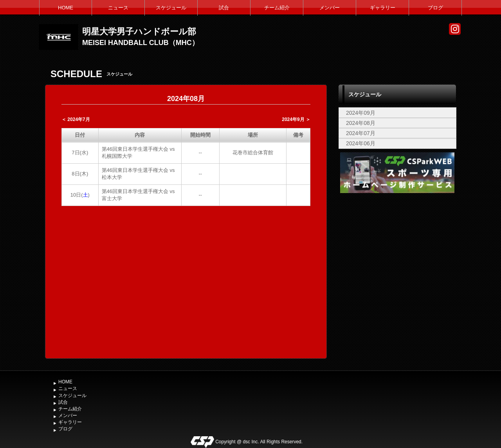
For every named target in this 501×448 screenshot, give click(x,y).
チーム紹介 (277, 8)
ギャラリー (383, 8)
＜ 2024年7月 (76, 119)
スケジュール (171, 8)
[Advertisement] (397, 254)
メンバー (330, 8)
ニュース (118, 8)
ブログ (435, 8)
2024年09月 (361, 113)
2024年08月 (361, 123)
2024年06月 (361, 143)
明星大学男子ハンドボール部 (139, 32)
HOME (66, 8)
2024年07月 (361, 133)
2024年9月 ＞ (296, 119)
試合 (224, 8)
